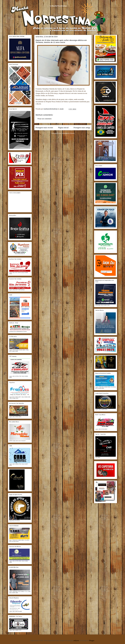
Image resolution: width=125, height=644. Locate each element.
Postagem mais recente (44, 128)
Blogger (92, 640)
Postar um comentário (45, 119)
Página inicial (63, 128)
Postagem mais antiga (82, 128)
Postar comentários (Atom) (66, 133)
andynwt (76, 640)
